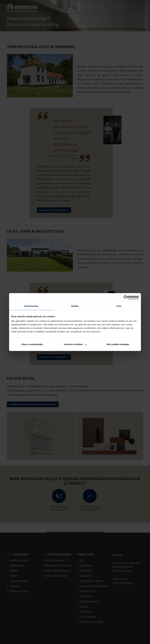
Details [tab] (75, 306)
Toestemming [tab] (31, 306)
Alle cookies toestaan (118, 344)
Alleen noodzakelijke (32, 344)
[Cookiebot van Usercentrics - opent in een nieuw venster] (126, 297)
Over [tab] (119, 306)
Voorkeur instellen (75, 344)
